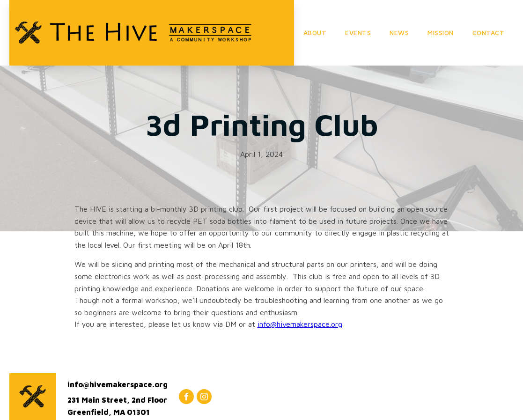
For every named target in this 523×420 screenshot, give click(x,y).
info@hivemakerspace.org (300, 324)
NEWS (399, 33)
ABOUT (315, 33)
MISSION (441, 33)
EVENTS (358, 33)
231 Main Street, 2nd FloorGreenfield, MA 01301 (117, 406)
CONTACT (489, 33)
